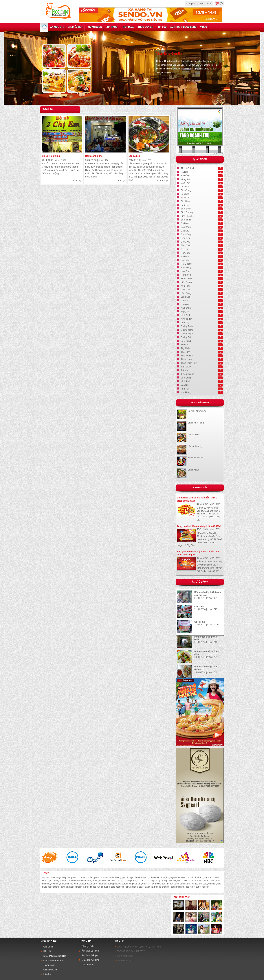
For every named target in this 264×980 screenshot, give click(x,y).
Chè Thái (199, 607)
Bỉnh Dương (187, 212)
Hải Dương (186, 264)
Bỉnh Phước (187, 216)
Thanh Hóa (186, 359)
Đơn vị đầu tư (50, 970)
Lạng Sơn (186, 297)
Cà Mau (185, 223)
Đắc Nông (186, 234)
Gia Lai (184, 249)
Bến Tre (185, 205)
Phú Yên (185, 389)
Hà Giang (185, 253)
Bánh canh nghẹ (94, 156)
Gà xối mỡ (200, 622)
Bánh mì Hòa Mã (196, 458)
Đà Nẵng (185, 176)
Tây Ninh (185, 348)
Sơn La (184, 345)
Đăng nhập (205, 4)
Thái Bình (185, 352)
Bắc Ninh (185, 201)
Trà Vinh (185, 370)
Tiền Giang (186, 367)
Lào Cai (185, 301)
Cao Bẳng (186, 227)
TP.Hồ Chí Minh (188, 168)
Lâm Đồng (186, 293)
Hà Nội (184, 172)
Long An (185, 304)
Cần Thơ (185, 183)
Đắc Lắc (185, 231)
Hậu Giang (186, 268)
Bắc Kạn (185, 194)
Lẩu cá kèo (134, 156)
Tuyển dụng (49, 965)
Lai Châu (185, 290)
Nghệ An (185, 312)
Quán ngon (94, 27)
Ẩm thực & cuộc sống (183, 27)
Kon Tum (185, 286)
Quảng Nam (187, 330)
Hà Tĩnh (185, 260)
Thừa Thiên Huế (189, 363)
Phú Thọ (185, 323)
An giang (185, 187)
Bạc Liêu (185, 198)
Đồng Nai (185, 242)
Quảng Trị (186, 337)
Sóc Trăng (186, 341)
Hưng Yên (186, 275)
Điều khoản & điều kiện (55, 956)
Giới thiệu (48, 947)
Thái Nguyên (187, 356)
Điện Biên (186, 238)
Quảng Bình (187, 326)
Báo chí (47, 951)
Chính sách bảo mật (53, 961)
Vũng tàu (185, 179)
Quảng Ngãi (187, 334)
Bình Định (186, 209)
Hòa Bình (185, 271)
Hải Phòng (186, 392)
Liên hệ (47, 974)
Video (204, 27)
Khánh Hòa (186, 279)
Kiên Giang (186, 282)
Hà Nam (185, 256)
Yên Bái (185, 385)
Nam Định (186, 308)
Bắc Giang (186, 190)
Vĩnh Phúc (186, 381)
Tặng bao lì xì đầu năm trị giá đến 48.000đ (199, 526)
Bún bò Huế (194, 470)
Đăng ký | (192, 4)
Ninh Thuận (186, 319)
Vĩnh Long (186, 378)
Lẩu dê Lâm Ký (195, 446)
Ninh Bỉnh (186, 315)
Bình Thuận (186, 220)
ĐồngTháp (186, 245)
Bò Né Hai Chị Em (51, 156)
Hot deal (128, 27)
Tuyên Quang (187, 374)
